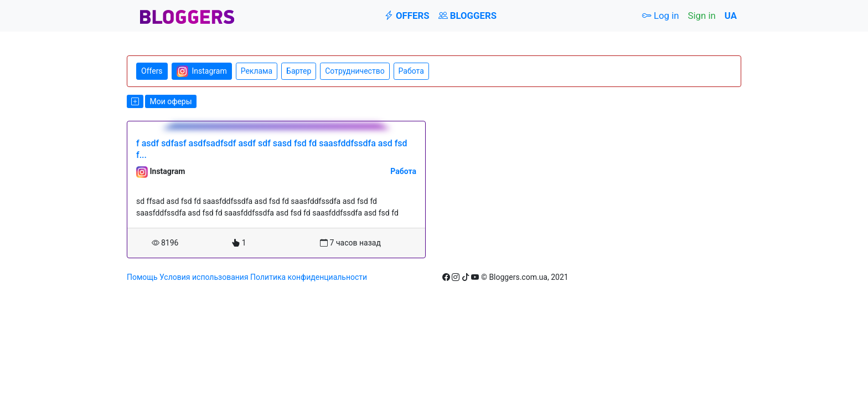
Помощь (142, 277)
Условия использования (204, 277)
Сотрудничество (355, 71)
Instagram (202, 71)
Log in (661, 16)
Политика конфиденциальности (309, 277)
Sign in (702, 16)
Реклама (257, 71)
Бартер (299, 71)
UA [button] (731, 16)
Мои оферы (170, 101)
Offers (407, 16)
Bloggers (467, 16)
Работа (411, 71)
